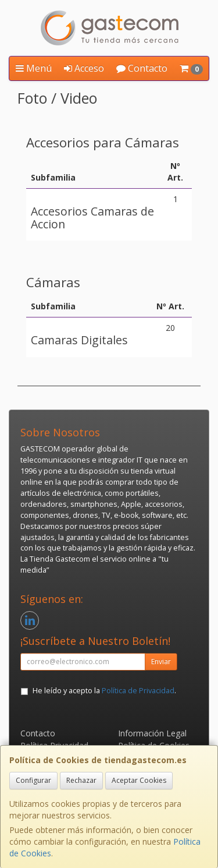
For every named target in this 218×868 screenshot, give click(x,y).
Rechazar (81, 780)
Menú (34, 68)
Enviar (161, 661)
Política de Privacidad (138, 691)
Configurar (33, 780)
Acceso (84, 68)
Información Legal (152, 733)
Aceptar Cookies (139, 780)
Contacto (142, 68)
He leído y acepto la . (104, 691)
